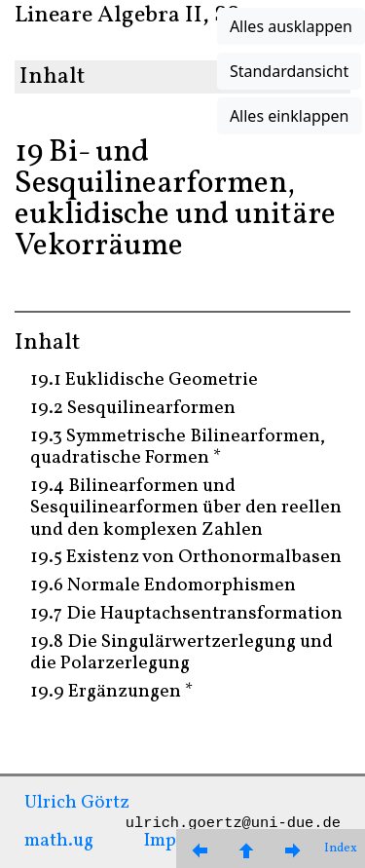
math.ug (59, 841)
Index (341, 849)
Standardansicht (289, 71)
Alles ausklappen (291, 26)
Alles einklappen (290, 116)
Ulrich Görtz (77, 803)
